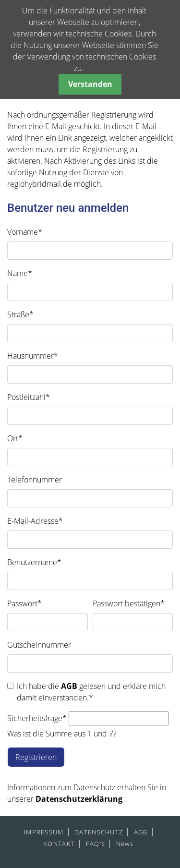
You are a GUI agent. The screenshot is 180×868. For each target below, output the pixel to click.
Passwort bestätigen (129, 603)
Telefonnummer (35, 480)
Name (20, 273)
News (125, 844)
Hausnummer (33, 356)
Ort (15, 438)
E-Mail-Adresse (35, 521)
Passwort (24, 603)
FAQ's (96, 844)
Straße (20, 314)
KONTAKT (59, 844)
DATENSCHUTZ (99, 832)
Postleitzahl (29, 397)
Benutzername (34, 562)
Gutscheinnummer (39, 645)
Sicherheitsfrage (37, 718)
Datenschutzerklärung (79, 799)
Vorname (25, 232)
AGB (70, 686)
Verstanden (90, 84)
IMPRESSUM (44, 832)
